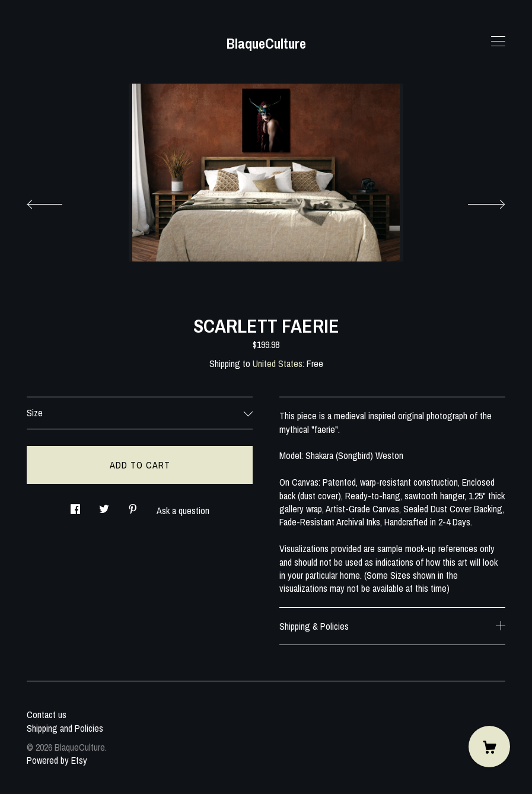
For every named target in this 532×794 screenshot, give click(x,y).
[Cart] (489, 747)
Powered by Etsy (57, 760)
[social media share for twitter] (104, 506)
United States (278, 363)
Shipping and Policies (65, 728)
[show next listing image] (476, 201)
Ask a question (183, 511)
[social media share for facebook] (75, 506)
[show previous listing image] (56, 201)
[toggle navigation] (498, 42)
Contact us (47, 715)
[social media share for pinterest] (133, 506)
